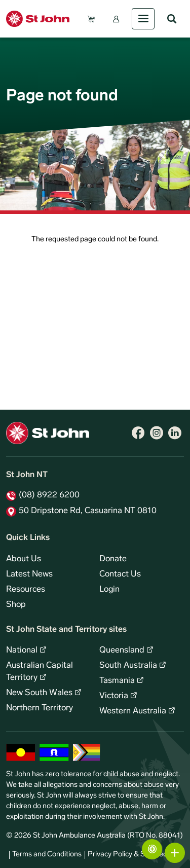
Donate (113, 559)
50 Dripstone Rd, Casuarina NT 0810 (88, 511)
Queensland (122, 650)
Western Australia (133, 711)
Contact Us (120, 574)
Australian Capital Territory (40, 672)
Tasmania (117, 681)
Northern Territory (40, 708)
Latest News (29, 574)
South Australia (128, 666)
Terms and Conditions (47, 855)
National (22, 650)
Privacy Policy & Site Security (134, 855)
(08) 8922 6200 (49, 495)
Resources (26, 590)
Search (172, 19)
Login (109, 590)
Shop (16, 605)
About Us (24, 559)
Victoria (114, 696)
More (175, 853)
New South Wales (39, 693)
